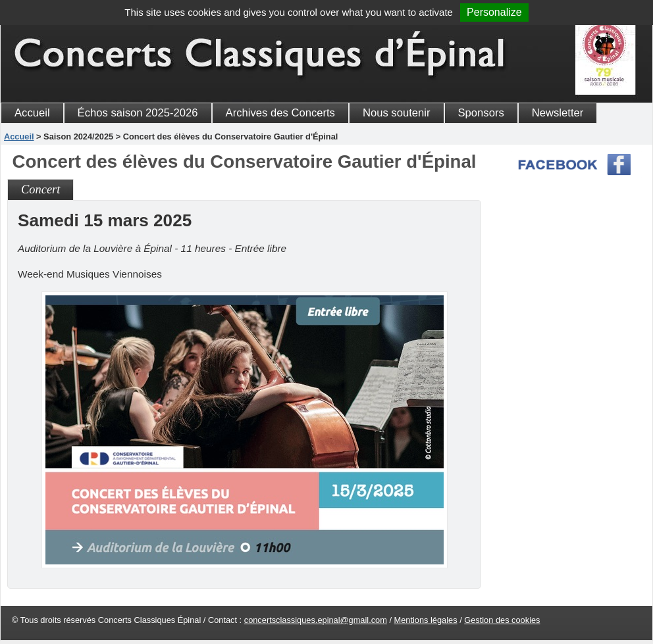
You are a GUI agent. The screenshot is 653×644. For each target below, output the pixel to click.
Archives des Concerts (280, 113)
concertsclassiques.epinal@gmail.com (316, 620)
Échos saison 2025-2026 (138, 113)
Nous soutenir (397, 113)
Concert (40, 189)
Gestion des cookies (502, 620)
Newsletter (558, 113)
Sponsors (481, 113)
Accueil (32, 113)
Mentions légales (426, 620)
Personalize (494, 12)
